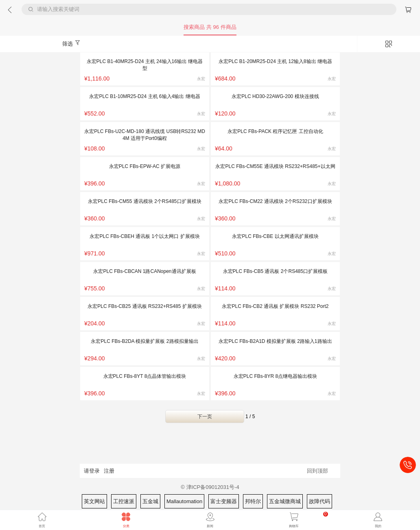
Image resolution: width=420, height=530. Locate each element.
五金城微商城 (285, 501)
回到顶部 (317, 471)
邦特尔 (253, 501)
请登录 (92, 471)
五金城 (150, 501)
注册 (109, 471)
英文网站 (94, 501)
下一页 (205, 417)
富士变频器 (224, 501)
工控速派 (124, 501)
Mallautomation (184, 501)
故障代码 (319, 501)
